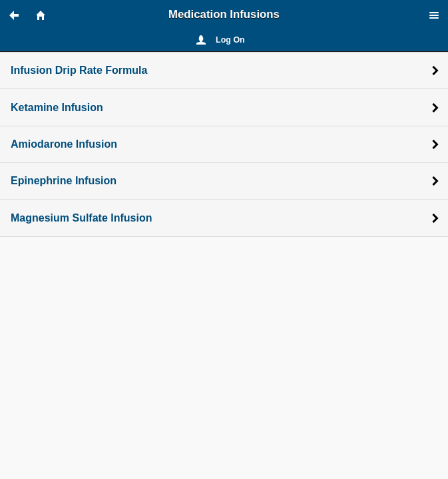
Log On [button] (230, 40)
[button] (20, 15)
